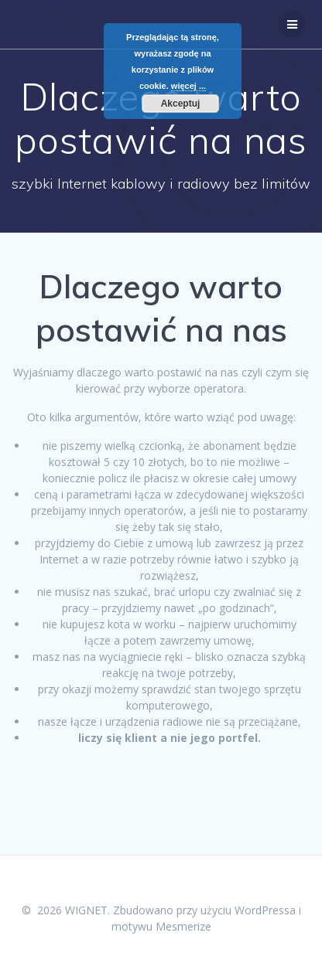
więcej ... (188, 86)
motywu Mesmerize (161, 926)
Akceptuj (181, 104)
